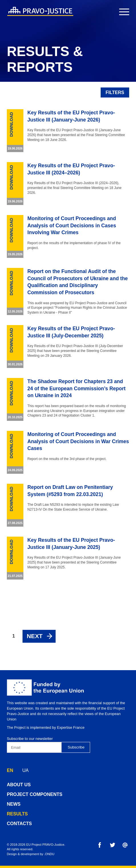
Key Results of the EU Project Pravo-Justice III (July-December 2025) (71, 332)
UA (25, 770)
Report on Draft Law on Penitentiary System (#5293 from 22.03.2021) (70, 491)
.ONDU (49, 854)
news (14, 804)
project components (35, 794)
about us (19, 785)
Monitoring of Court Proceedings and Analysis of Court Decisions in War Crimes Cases (78, 441)
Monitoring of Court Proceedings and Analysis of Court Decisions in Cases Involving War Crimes (72, 225)
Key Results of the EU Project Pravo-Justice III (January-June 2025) (71, 544)
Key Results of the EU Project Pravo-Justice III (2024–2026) (71, 169)
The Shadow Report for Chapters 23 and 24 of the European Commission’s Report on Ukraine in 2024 (76, 388)
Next (35, 636)
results (17, 814)
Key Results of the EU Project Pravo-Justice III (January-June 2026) (71, 116)
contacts (19, 824)
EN (10, 770)
